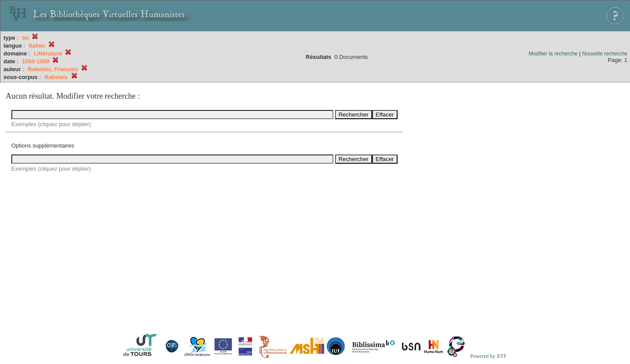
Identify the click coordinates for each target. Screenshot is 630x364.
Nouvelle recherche (605, 54)
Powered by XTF (488, 356)
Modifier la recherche (553, 54)
